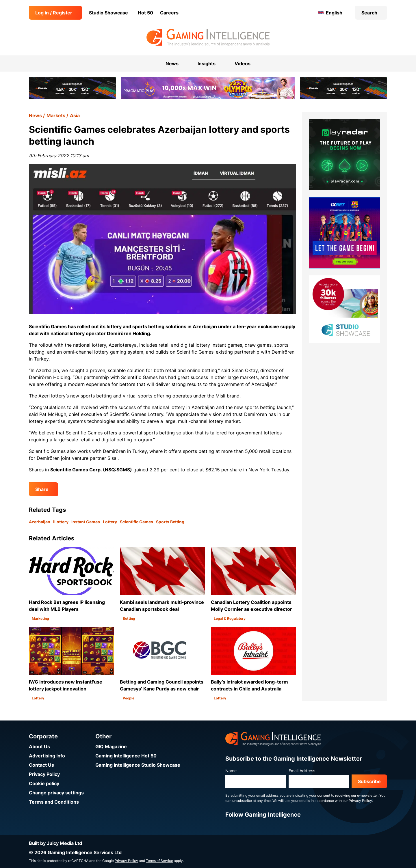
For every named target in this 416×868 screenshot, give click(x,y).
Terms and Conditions (54, 802)
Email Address (302, 771)
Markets (56, 115)
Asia (75, 115)
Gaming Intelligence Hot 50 (126, 756)
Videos (243, 64)
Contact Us (41, 765)
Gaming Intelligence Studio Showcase (138, 765)
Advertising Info (47, 756)
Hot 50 (145, 13)
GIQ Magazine (111, 746)
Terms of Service (159, 861)
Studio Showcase (108, 13)
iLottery (61, 522)
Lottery (110, 522)
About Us (39, 746)
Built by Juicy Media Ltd (55, 843)
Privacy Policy (44, 774)
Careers (169, 13)
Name (231, 771)
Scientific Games (136, 522)
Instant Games (86, 522)
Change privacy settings (56, 793)
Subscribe (369, 781)
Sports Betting (170, 522)
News (35, 115)
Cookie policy (44, 783)
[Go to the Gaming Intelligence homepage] (208, 38)
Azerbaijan (40, 522)
